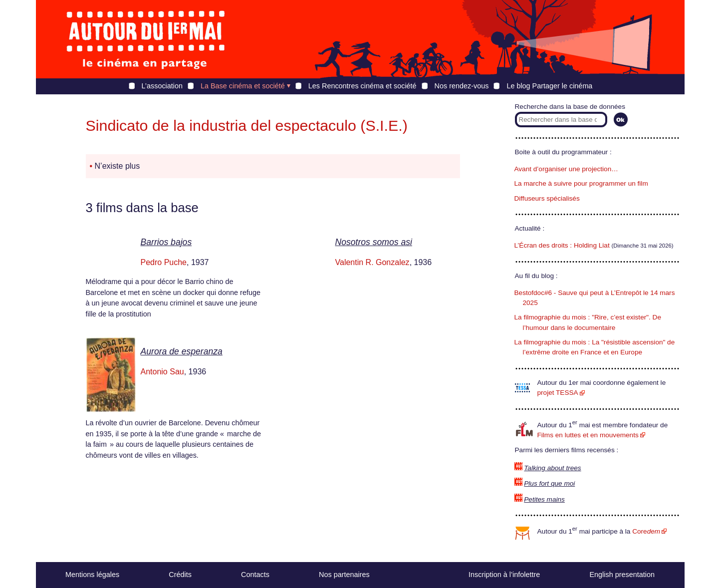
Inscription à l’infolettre (504, 575)
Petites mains (544, 499)
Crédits (180, 575)
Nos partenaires (344, 575)
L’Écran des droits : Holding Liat (562, 245)
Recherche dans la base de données (570, 107)
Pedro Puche (164, 262)
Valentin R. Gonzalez (372, 262)
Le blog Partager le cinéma (549, 86)
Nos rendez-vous (462, 86)
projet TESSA (558, 393)
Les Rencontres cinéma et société (362, 86)
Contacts (255, 575)
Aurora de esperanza (182, 351)
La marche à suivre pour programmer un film (581, 183)
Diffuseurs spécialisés (547, 198)
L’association (162, 86)
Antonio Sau (162, 372)
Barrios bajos (166, 242)
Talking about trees (552, 468)
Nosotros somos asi (374, 242)
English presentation (622, 575)
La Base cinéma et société (243, 86)
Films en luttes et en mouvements (588, 435)
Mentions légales (92, 575)
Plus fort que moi (549, 483)
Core (646, 531)
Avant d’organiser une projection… (566, 169)
